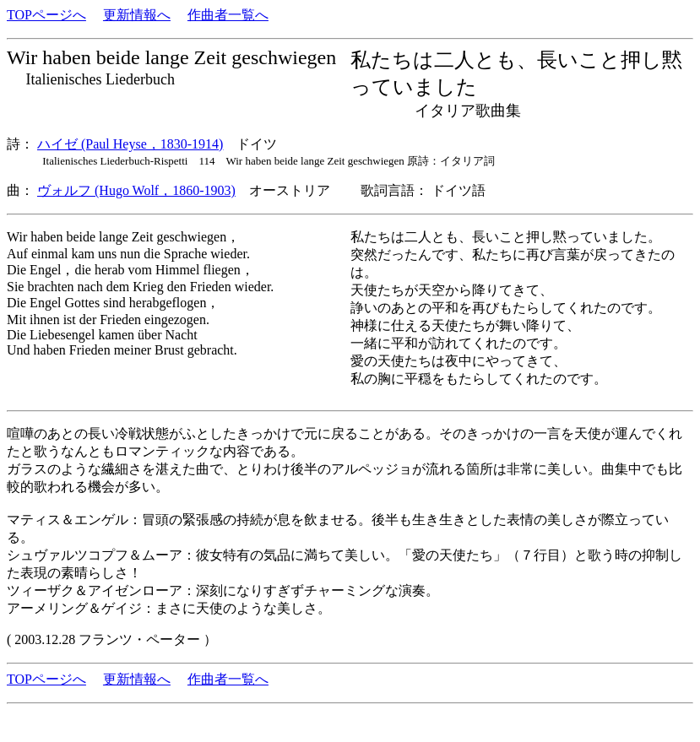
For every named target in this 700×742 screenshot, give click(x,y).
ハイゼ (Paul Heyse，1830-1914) (130, 144)
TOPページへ (46, 15)
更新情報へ (137, 15)
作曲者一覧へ (228, 15)
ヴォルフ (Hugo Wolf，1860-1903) (136, 190)
